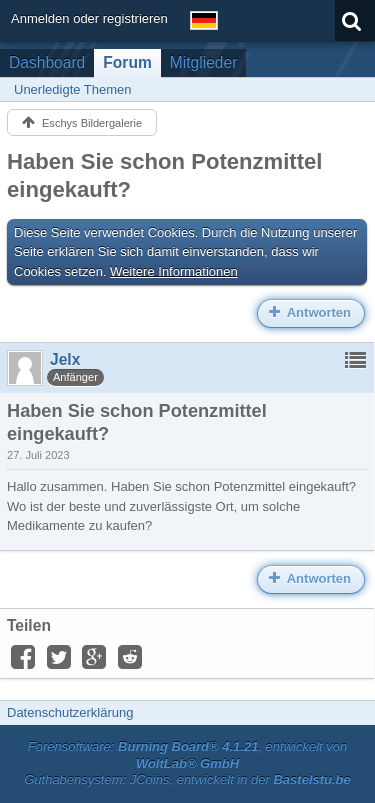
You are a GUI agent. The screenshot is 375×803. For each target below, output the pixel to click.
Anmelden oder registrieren (89, 18)
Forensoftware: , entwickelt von (188, 755)
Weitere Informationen (174, 271)
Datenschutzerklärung (70, 712)
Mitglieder (204, 62)
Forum (127, 62)
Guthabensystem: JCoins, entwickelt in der (187, 779)
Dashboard (47, 62)
